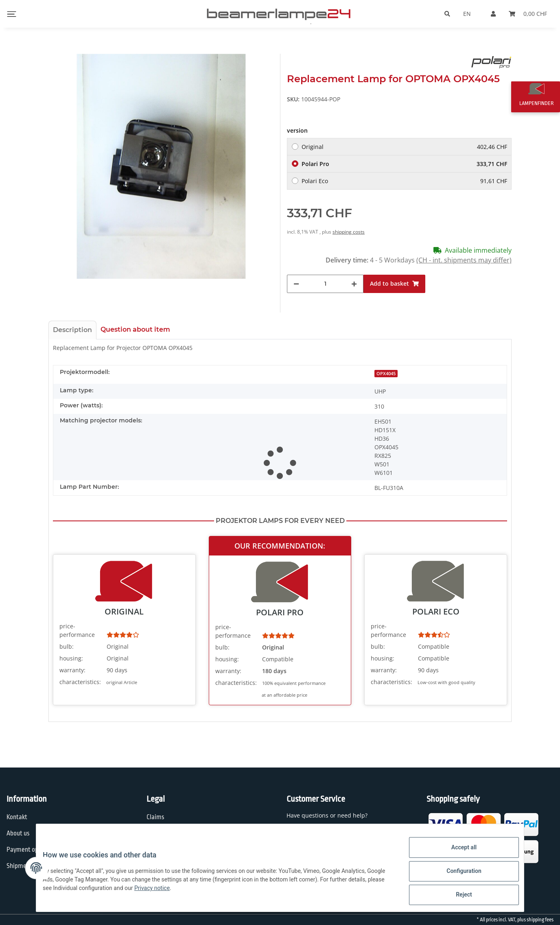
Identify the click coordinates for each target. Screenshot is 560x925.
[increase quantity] (354, 284)
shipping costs (349, 232)
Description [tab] (72, 330)
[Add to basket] (394, 284)
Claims (155, 817)
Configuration (457, 875)
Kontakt (17, 817)
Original (404, 147)
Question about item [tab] (135, 329)
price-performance (77, 630)
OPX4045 (386, 374)
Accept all (457, 854)
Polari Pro (404, 164)
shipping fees (540, 920)
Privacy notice (196, 892)
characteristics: (80, 682)
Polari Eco (404, 181)
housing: (71, 658)
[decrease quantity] (296, 284)
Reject (457, 896)
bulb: (67, 646)
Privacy (156, 833)
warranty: (72, 670)
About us (18, 833)
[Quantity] (325, 284)
